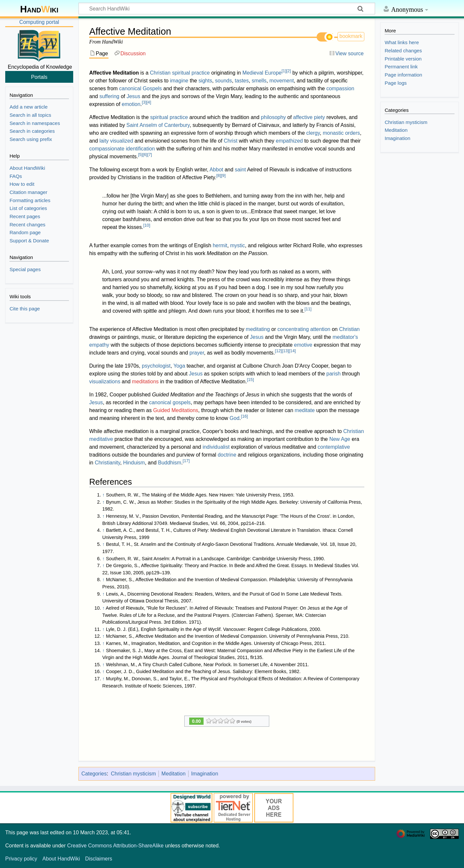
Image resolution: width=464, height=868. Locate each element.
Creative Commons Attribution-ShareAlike (115, 846)
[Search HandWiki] (227, 9)
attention (320, 329)
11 (308, 309)
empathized (289, 141)
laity (104, 141)
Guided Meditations (176, 410)
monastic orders (341, 133)
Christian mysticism (133, 774)
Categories (94, 774)
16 (244, 416)
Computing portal (39, 22)
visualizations (105, 382)
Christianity (108, 463)
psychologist (156, 366)
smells (259, 81)
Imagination (205, 774)
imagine (179, 81)
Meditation (174, 774)
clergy (313, 133)
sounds (224, 81)
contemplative (334, 447)
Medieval (253, 73)
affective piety (309, 117)
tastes (242, 81)
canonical (160, 402)
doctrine (227, 455)
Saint (132, 125)
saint (240, 170)
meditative (101, 439)
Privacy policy (21, 859)
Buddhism (169, 463)
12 (278, 351)
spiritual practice (191, 73)
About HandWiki (61, 859)
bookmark (351, 36)
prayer (197, 353)
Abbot (216, 170)
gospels (182, 402)
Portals (39, 77)
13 (285, 351)
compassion (340, 88)
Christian (160, 73)
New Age (340, 439)
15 (250, 380)
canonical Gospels (141, 88)
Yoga (179, 366)
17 (186, 461)
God (235, 418)
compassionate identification (122, 149)
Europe (273, 73)
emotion (131, 104)
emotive (303, 345)
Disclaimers (99, 859)
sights (205, 81)
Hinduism (134, 463)
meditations (145, 382)
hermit (220, 245)
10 (147, 225)
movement (282, 81)
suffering (109, 96)
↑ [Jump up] (103, 495)
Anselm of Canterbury (165, 125)
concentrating (293, 329)
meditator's (345, 337)
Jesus (133, 96)
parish (334, 374)
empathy (99, 345)
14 (292, 351)
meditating (258, 329)
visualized (122, 141)
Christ (231, 141)
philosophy (273, 117)
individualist (216, 447)
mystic (237, 245)
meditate (305, 410)
